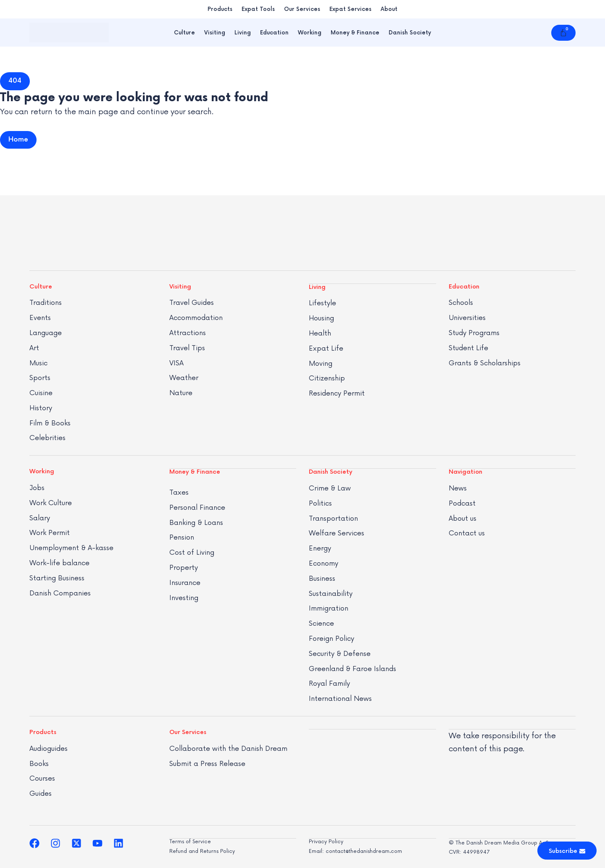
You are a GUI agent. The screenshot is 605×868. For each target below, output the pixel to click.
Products (220, 9)
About (389, 9)
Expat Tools (258, 9)
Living (243, 33)
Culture (184, 33)
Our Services (302, 9)
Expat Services (350, 9)
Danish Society (410, 33)
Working (310, 33)
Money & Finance (355, 33)
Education (274, 33)
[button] (15, 81)
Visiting (215, 33)
